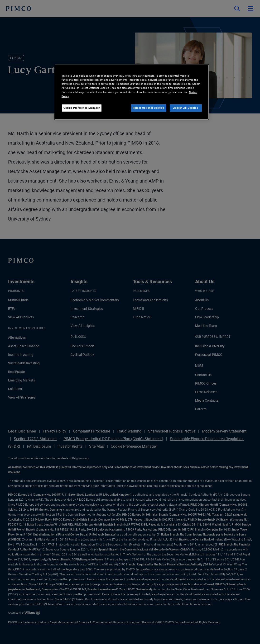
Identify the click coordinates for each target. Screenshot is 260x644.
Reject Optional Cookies (149, 108)
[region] (132, 92)
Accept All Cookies (186, 108)
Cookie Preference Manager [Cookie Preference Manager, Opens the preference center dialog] (82, 108)
